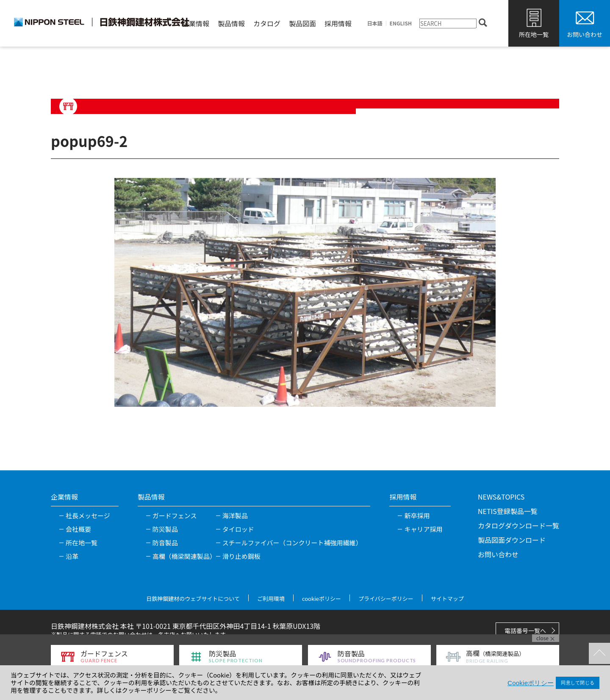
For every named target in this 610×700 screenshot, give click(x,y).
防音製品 (165, 543)
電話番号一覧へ (525, 631)
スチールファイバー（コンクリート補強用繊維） (292, 543)
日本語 (375, 23)
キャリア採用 (423, 529)
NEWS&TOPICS (501, 497)
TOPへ (599, 653)
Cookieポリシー (531, 683)
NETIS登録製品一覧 (508, 511)
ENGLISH (401, 23)
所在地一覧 (534, 34)
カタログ (267, 23)
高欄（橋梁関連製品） (184, 556)
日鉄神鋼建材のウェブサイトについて (193, 599)
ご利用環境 (271, 599)
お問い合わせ (585, 34)
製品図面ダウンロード (512, 540)
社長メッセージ (88, 515)
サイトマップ (447, 599)
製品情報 (231, 23)
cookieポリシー (322, 599)
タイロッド (238, 529)
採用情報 (338, 23)
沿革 (72, 556)
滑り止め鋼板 (241, 556)
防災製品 (165, 529)
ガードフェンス (175, 515)
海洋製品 (235, 515)
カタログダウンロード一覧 (518, 525)
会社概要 (78, 529)
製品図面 (302, 23)
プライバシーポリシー (386, 599)
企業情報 (196, 23)
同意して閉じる (578, 683)
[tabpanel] (305, 292)
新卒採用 (417, 515)
